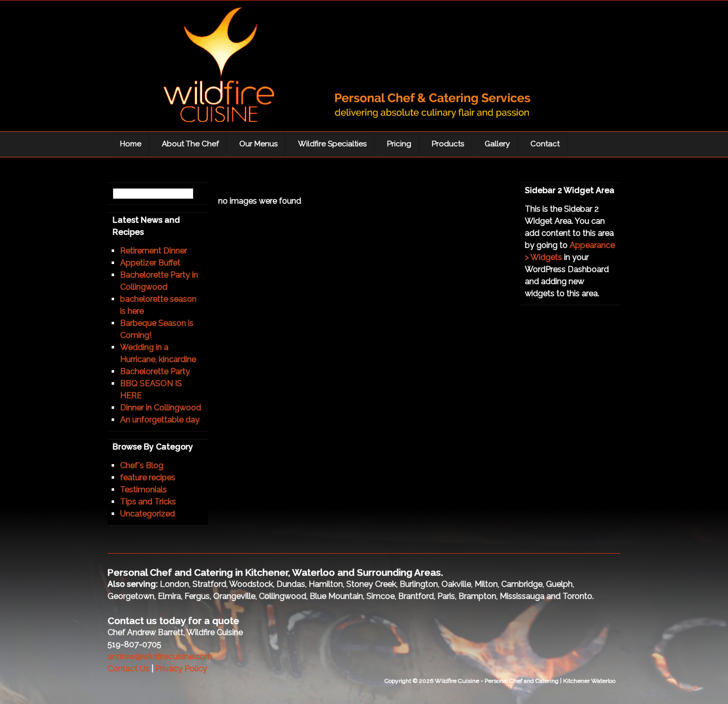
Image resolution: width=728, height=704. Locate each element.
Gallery (497, 144)
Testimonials (144, 490)
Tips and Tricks (148, 502)
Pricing (399, 144)
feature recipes (148, 477)
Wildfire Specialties (332, 144)
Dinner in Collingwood (161, 408)
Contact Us (128, 669)
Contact (545, 144)
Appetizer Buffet (150, 263)
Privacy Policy (181, 669)
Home (131, 144)
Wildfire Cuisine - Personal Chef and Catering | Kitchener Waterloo (334, 68)
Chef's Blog (142, 465)
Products (448, 144)
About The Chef (190, 144)
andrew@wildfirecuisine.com (160, 656)
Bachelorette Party (155, 371)
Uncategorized (148, 514)
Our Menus (258, 144)
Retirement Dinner (154, 251)
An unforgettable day (160, 420)
